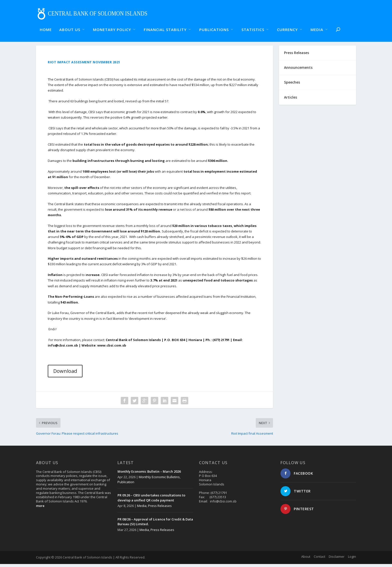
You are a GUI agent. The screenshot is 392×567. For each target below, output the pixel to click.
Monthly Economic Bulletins (159, 480)
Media (142, 509)
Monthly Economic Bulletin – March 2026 (149, 474)
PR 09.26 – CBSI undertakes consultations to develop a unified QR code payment (151, 501)
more (40, 509)
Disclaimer (337, 559)
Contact (319, 559)
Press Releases (160, 509)
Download (65, 374)
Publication (126, 485)
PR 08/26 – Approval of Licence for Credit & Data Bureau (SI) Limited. (155, 525)
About (306, 559)
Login (352, 559)
